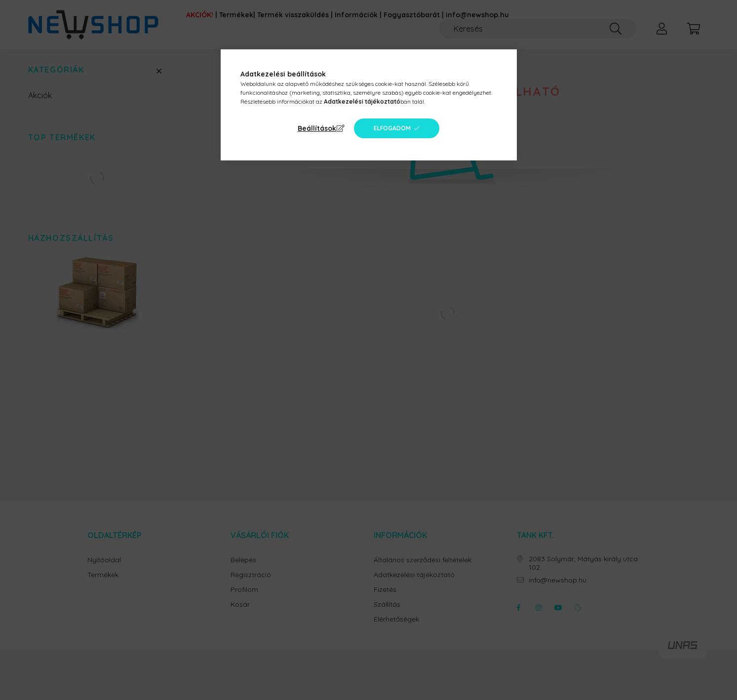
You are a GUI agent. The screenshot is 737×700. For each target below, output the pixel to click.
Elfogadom (392, 128)
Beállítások (317, 128)
